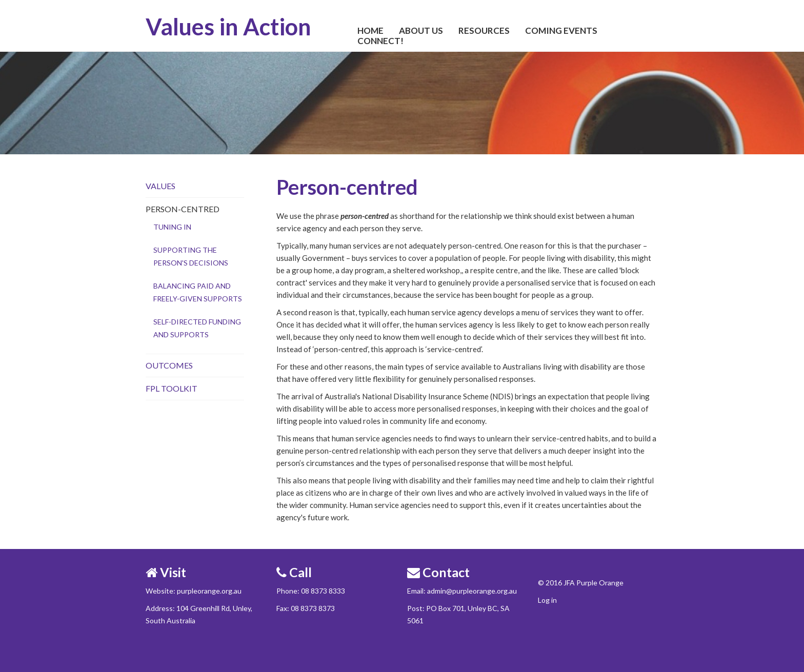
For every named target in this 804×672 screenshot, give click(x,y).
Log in (547, 600)
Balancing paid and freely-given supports (198, 292)
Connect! (380, 41)
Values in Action (228, 27)
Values (160, 186)
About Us (421, 31)
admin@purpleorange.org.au (472, 591)
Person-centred (183, 209)
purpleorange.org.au (209, 591)
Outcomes (169, 365)
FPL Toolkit (172, 388)
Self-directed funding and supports (197, 328)
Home (370, 31)
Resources (484, 31)
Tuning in (172, 227)
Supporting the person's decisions (191, 256)
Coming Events (561, 31)
